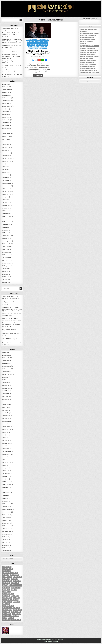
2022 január (6, 211)
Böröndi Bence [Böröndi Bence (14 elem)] (15, 575)
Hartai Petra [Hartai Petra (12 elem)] (17, 581)
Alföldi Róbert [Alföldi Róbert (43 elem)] (7, 567)
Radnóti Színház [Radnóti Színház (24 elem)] (7, 602)
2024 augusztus (6, 136)
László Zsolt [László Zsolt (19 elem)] (6, 592)
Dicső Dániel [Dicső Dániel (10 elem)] (6, 579)
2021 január (5, 233)
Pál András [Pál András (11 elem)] (15, 600)
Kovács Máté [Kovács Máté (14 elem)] (6, 590)
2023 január (6, 181)
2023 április (6, 172)
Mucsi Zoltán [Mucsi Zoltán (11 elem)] (15, 596)
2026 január (6, 95)
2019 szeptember (7, 263)
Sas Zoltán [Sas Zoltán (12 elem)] (6, 608)
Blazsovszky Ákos (33, 39)
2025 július (5, 109)
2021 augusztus (6, 225)
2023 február (6, 178)
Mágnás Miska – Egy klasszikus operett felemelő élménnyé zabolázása (11, 35)
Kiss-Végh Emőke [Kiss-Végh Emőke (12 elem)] (16, 588)
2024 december (6, 128)
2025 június (5, 112)
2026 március (6, 90)
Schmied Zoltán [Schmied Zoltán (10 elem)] (15, 608)
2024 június (5, 139)
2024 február (6, 150)
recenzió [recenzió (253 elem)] (17, 602)
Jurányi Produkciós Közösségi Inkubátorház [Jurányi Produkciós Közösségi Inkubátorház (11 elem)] (9, 585)
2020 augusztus (7, 244)
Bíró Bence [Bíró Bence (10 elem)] (6, 575)
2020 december (7, 236)
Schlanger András (34, 47)
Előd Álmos (30, 41)
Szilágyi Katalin (34, 48)
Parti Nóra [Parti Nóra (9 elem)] (16, 598)
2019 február (6, 277)
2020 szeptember (7, 241)
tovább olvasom (38, 75)
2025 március (6, 120)
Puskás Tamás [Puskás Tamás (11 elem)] (6, 600)
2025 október (6, 103)
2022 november (7, 186)
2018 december (6, 282)
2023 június (5, 167)
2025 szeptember (7, 106)
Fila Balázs (38, 41)
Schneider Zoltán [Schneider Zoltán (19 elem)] (7, 610)
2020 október (6, 238)
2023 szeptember (7, 159)
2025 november (7, 101)
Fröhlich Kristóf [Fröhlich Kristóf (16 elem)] (7, 581)
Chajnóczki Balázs (44, 39)
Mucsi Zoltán (32, 45)
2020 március (6, 247)
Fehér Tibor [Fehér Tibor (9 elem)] (14, 579)
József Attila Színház (33, 43)
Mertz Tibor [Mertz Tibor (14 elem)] (6, 596)
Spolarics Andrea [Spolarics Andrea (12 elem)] (16, 612)
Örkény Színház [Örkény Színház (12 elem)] (16, 620)
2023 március (6, 175)
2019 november (7, 258)
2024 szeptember (7, 134)
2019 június (5, 271)
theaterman (35, 57)
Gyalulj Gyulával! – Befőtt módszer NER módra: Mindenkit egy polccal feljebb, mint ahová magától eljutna (12, 41)
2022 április (6, 203)
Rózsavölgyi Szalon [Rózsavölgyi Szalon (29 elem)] (8, 606)
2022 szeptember (7, 192)
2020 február (6, 249)
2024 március (6, 147)
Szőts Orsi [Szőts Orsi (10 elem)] (6, 616)
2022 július (5, 197)
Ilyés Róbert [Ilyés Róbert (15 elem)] (6, 583)
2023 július (5, 164)
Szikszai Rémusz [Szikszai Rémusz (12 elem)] (16, 614)
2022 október (6, 189)
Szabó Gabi (44, 47)
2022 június (5, 200)
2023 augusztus (6, 161)
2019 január (5, 280)
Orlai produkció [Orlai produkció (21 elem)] (7, 598)
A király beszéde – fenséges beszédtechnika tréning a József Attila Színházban (38, 53)
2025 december (7, 98)
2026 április (6, 87)
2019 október (6, 260)
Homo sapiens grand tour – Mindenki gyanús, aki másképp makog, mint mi (11, 56)
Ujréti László (43, 48)
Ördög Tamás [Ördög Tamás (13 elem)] (6, 620)
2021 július (5, 227)
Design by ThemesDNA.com (51, 642)
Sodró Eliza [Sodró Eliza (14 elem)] (6, 612)
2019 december (6, 255)
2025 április (6, 117)
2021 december (6, 214)
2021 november (6, 216)
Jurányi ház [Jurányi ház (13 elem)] (15, 583)
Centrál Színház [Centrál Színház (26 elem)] (7, 577)
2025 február (6, 123)
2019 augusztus (6, 266)
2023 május (5, 169)
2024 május (5, 142)
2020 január (6, 252)
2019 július (5, 269)
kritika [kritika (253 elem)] (14, 590)
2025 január (6, 125)
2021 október (6, 219)
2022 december (7, 183)
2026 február (6, 92)
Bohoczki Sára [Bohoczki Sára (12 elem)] (7, 571)
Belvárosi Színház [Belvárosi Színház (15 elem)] (7, 569)
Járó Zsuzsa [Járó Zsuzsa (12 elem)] (6, 588)
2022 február (6, 208)
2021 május (5, 230)
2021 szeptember (7, 222)
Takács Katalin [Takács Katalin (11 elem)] (15, 616)
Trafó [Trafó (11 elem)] (5, 618)
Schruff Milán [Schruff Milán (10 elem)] (17, 610)
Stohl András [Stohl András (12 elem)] (7, 614)
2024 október (6, 131)
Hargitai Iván (46, 41)
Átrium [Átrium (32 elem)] (11, 618)
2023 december (7, 153)
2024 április (5, 145)
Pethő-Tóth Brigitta (43, 45)
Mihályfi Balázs (45, 43)
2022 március (6, 205)
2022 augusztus (6, 194)
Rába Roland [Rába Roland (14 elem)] (6, 604)
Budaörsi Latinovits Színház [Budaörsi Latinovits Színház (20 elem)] (10, 573)
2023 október (6, 156)
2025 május (5, 114)
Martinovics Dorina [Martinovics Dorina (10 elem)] (8, 594)
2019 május (5, 274)
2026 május (5, 84)
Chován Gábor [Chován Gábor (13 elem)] (17, 577)
